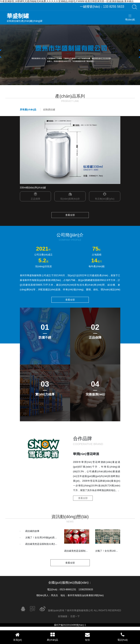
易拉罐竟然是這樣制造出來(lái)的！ (44, 544)
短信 (88, 637)
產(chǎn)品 (53, 637)
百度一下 (75, 616)
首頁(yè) (18, 637)
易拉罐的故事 (32, 531)
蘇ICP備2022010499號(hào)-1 (70, 625)
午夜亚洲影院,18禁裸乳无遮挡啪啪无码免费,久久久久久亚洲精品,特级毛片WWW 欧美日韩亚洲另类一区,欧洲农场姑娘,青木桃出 (67, 1)
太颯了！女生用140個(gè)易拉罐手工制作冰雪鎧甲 (52, 538)
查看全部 (70, 215)
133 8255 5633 (102, 7)
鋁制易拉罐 (49, 110)
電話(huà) (122, 637)
